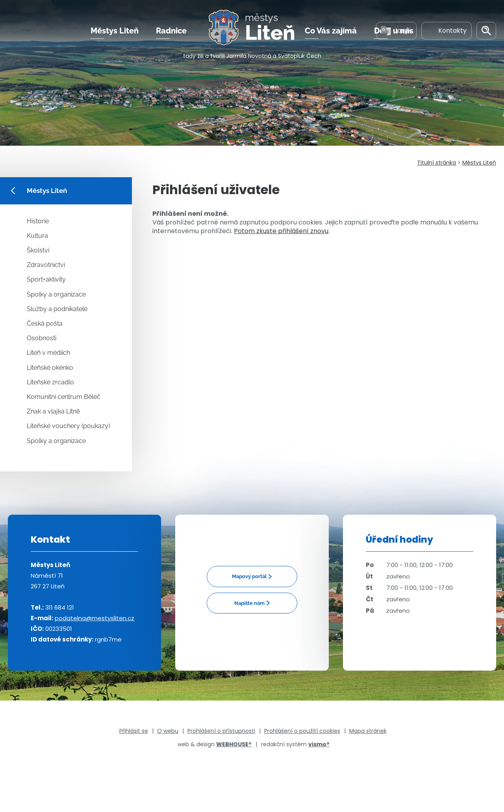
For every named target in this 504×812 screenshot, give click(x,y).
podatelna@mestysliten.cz (94, 618)
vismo (319, 744)
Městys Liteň (115, 31)
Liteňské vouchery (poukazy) (68, 426)
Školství (38, 250)
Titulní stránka (436, 163)
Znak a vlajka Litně (53, 411)
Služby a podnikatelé (57, 309)
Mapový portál (249, 576)
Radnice (171, 31)
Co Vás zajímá (331, 31)
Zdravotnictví (46, 265)
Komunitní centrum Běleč (64, 397)
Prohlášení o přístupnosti (221, 731)
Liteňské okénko (50, 368)
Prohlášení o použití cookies (302, 731)
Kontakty (447, 31)
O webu (168, 731)
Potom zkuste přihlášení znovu (281, 231)
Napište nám (249, 603)
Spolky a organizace (56, 294)
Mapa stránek (368, 731)
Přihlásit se (134, 731)
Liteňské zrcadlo (50, 382)
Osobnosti (42, 338)
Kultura (37, 236)
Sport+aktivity (46, 279)
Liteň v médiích (48, 353)
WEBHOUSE (234, 744)
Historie (38, 221)
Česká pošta (45, 324)
